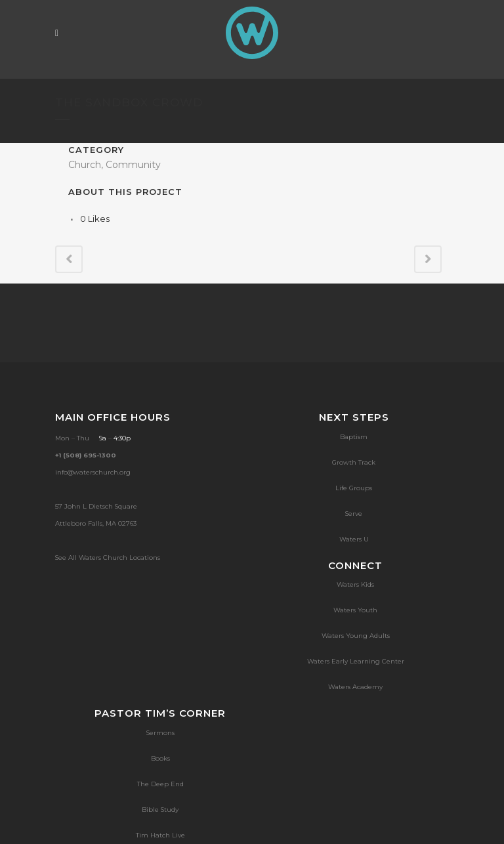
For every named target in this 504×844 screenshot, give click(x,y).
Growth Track (354, 462)
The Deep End (160, 784)
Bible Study (160, 810)
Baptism (354, 437)
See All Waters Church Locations (108, 558)
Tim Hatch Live (160, 835)
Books (160, 758)
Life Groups (354, 488)
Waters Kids (355, 584)
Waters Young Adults (356, 636)
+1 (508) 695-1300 (86, 455)
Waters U (354, 539)
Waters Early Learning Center (356, 661)
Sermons (160, 733)
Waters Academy (355, 687)
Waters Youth (355, 610)
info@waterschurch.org (93, 472)
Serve (354, 514)
